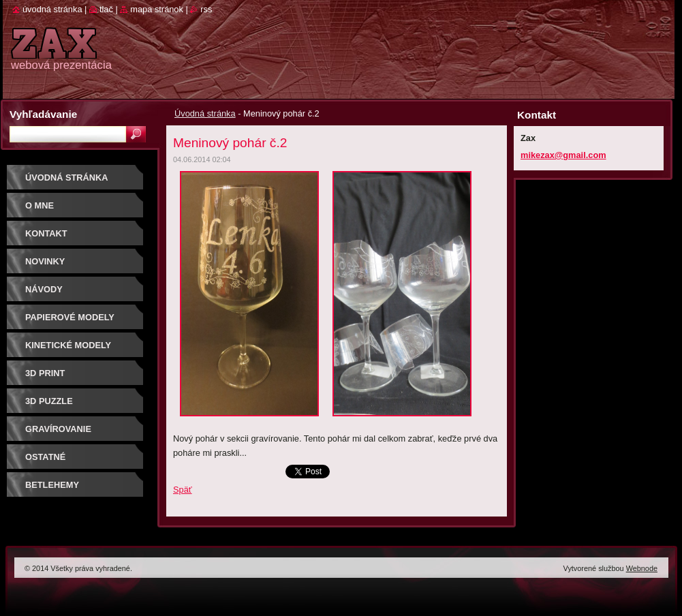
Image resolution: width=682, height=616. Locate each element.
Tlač (106, 9)
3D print (45, 373)
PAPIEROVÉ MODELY (70, 317)
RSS (206, 9)
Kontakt (46, 233)
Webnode (642, 568)
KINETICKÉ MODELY (68, 345)
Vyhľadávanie (43, 114)
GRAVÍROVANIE (58, 429)
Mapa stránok (157, 9)
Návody (44, 289)
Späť (183, 490)
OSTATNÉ (45, 457)
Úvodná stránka (205, 113)
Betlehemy (52, 485)
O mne (40, 205)
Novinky (45, 261)
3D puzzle (49, 401)
